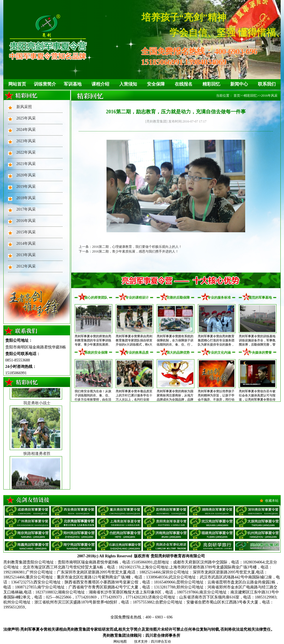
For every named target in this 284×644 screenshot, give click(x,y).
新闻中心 (239, 84)
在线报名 (184, 84)
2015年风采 (26, 232)
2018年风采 (26, 198)
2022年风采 (26, 152)
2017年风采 (26, 209)
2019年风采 (26, 187)
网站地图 (120, 641)
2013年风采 (26, 255)
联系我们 (267, 84)
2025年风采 (26, 118)
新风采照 (24, 107)
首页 (237, 96)
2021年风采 (26, 164)
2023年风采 (26, 141)
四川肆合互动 (161, 641)
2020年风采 (26, 175)
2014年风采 (26, 244)
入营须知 (128, 84)
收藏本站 (272, 501)
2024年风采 (26, 130)
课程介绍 (100, 84)
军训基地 (73, 84)
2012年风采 (26, 266)
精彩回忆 (211, 84)
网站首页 (17, 84)
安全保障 (156, 84)
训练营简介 (45, 84)
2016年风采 (26, 221)
